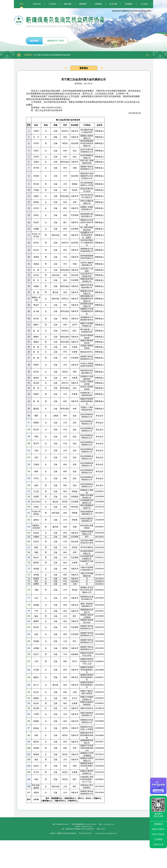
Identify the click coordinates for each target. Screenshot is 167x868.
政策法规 (67, 4)
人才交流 (144, 4)
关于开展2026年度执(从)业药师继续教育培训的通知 (52, 55)
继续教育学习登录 (56, 41)
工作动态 (52, 4)
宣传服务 (129, 4)
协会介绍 (37, 4)
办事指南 (98, 4)
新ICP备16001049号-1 (86, 861)
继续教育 (83, 4)
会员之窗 (113, 4)
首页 (22, 4)
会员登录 (34, 41)
